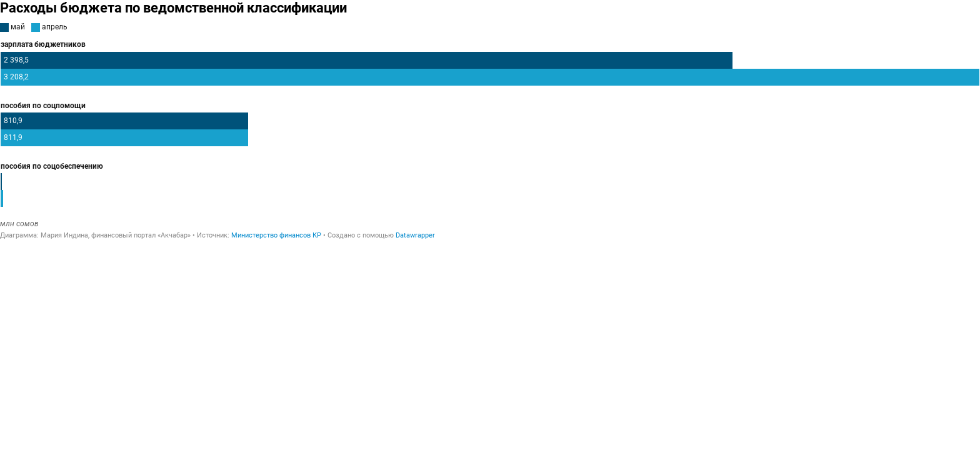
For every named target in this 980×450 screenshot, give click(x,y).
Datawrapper (415, 235)
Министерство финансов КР (276, 235)
